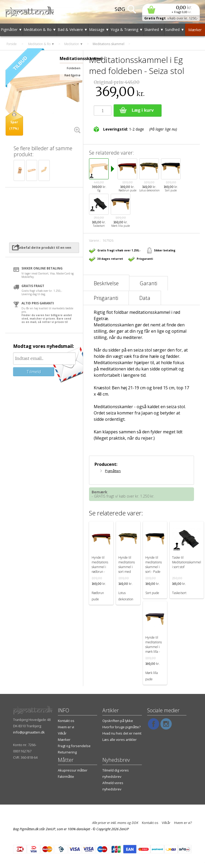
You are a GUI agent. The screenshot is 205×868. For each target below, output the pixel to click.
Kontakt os (66, 721)
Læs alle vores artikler (120, 740)
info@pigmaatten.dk (29, 732)
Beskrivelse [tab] (106, 283)
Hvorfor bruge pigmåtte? (121, 727)
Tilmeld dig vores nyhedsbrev (116, 773)
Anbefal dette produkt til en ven (44, 248)
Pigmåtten (113, 471)
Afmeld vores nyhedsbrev (113, 786)
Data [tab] (145, 298)
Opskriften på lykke (118, 721)
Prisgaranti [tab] (106, 298)
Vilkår (62, 733)
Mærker (64, 740)
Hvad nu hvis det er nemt (122, 733)
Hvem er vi (66, 727)
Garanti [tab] (148, 283)
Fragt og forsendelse (74, 746)
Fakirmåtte (66, 777)
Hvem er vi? (183, 823)
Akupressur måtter (73, 770)
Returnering (67, 752)
